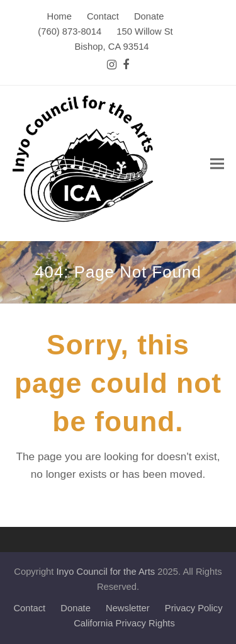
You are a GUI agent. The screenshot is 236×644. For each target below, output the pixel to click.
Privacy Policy (194, 608)
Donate (76, 608)
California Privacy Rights (124, 623)
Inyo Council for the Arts (106, 572)
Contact (29, 608)
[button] (217, 163)
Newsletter (128, 608)
